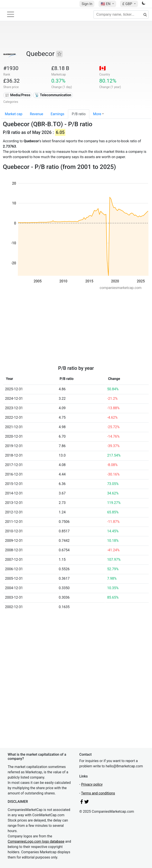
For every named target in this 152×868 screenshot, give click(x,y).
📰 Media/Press (17, 95)
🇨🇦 (103, 68)
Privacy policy (92, 784)
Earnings (57, 114)
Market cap (14, 114)
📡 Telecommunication (53, 95)
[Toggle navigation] (11, 14)
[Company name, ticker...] (121, 15)
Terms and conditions (98, 793)
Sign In (87, 4)
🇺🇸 (106, 4)
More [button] (97, 114)
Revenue (37, 114)
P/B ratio (79, 114)
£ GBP (128, 4)
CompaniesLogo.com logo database (36, 841)
